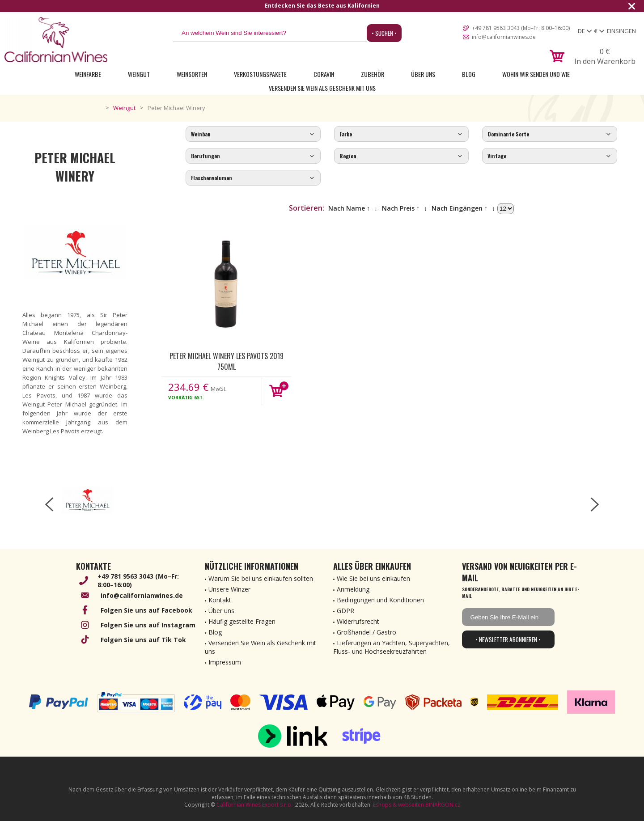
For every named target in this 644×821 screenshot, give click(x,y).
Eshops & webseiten (398, 805)
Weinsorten (192, 74)
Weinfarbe (88, 74)
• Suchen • (384, 33)
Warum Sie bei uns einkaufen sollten (261, 578)
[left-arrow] (49, 504)
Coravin (324, 74)
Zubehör (373, 74)
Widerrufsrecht (358, 621)
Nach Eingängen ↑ (460, 208)
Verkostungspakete (260, 74)
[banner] (56, 40)
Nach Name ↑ (349, 208)
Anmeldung (353, 589)
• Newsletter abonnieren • (508, 639)
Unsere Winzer (229, 589)
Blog (469, 74)
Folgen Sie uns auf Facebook (146, 610)
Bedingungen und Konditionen (380, 600)
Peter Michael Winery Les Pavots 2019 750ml (227, 361)
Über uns (423, 74)
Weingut (139, 74)
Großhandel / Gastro (366, 632)
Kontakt (220, 600)
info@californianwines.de (504, 37)
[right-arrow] (595, 504)
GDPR (345, 611)
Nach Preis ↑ (401, 208)
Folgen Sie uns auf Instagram (148, 625)
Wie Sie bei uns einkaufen (373, 578)
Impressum (225, 662)
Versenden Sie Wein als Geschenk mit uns (322, 88)
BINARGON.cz (443, 805)
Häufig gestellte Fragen (242, 621)
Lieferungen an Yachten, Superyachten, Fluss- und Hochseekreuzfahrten (392, 647)
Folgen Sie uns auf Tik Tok (143, 640)
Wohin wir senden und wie (536, 74)
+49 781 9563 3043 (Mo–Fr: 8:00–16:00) (521, 28)
